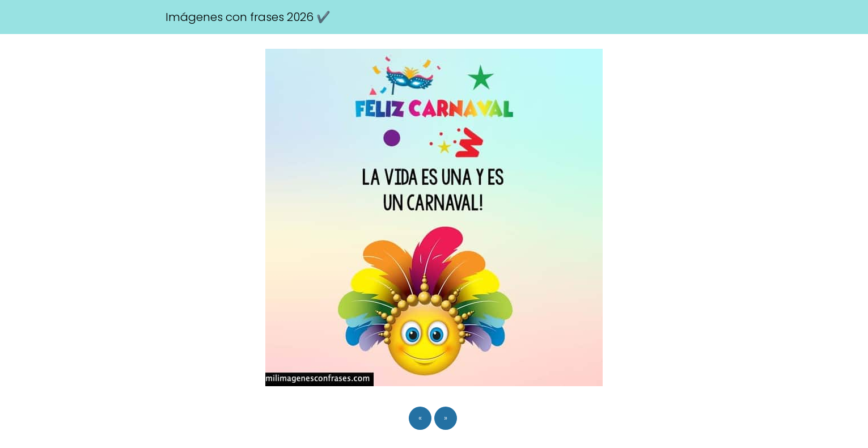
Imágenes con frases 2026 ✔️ (248, 17)
